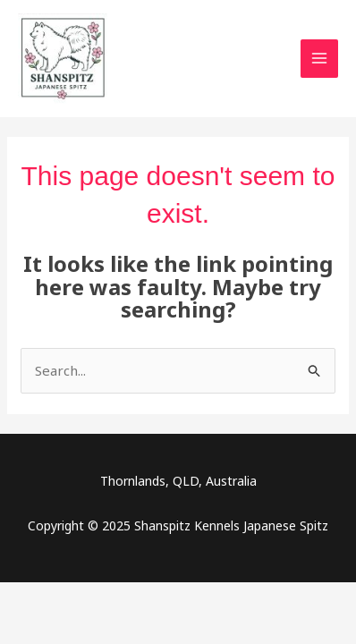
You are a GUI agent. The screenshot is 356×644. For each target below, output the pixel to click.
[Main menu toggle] (320, 59)
